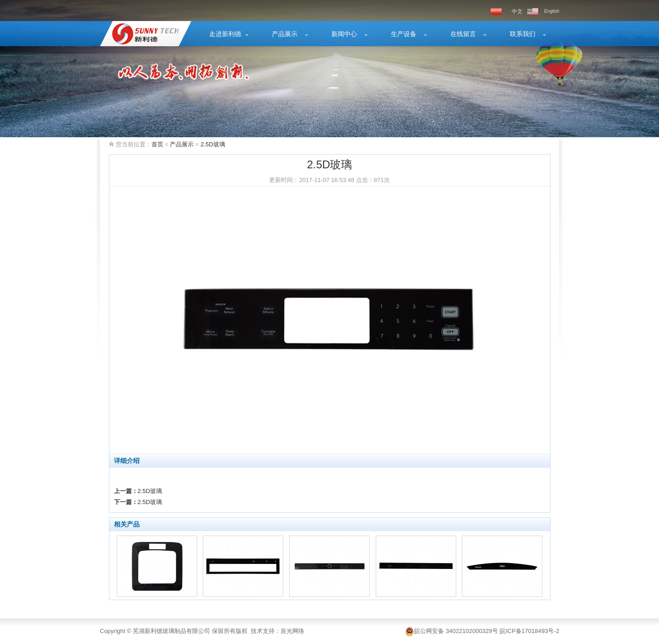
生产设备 (404, 34)
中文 (517, 11)
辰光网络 (292, 631)
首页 (157, 144)
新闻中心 (344, 34)
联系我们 (523, 34)
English (552, 11)
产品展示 (285, 34)
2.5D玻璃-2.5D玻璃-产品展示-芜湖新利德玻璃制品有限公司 (140, 34)
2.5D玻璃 (213, 144)
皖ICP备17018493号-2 (529, 631)
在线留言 (463, 34)
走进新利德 (225, 34)
